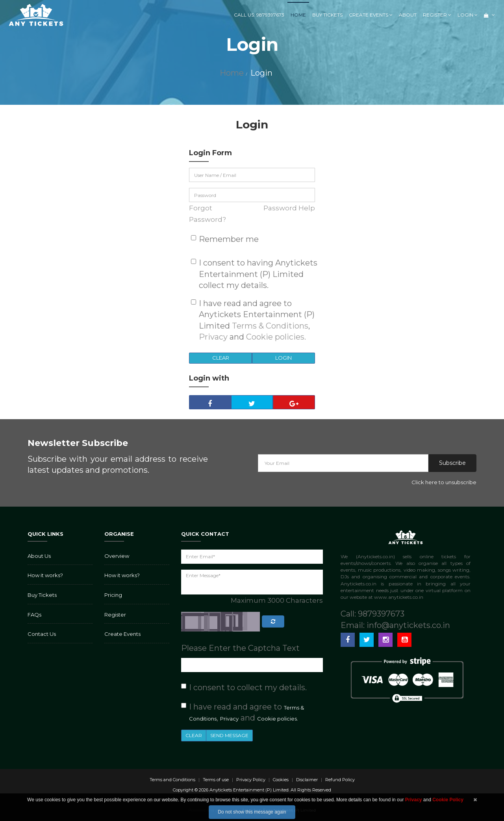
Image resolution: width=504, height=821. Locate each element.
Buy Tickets (327, 15)
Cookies (281, 780)
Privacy (213, 337)
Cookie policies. (276, 337)
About (408, 15)
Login (468, 15)
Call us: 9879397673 (259, 15)
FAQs (34, 615)
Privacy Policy (251, 780)
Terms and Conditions (172, 780)
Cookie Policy (448, 800)
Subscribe (452, 463)
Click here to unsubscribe (444, 482)
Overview (117, 556)
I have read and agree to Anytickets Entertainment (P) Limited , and (257, 320)
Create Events (371, 15)
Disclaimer (307, 780)
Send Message (229, 735)
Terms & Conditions (270, 326)
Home (298, 15)
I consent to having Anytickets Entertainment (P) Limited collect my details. (258, 274)
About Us (39, 556)
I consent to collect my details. (248, 687)
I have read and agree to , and (246, 712)
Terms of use (216, 780)
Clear (221, 358)
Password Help (289, 208)
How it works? (45, 575)
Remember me (229, 239)
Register (437, 15)
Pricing (113, 595)
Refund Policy (340, 780)
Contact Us (42, 634)
